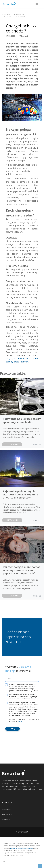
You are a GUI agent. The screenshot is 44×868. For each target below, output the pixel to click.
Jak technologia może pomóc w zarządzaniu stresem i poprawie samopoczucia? (22, 570)
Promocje (6, 819)
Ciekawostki (7, 814)
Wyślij (12, 729)
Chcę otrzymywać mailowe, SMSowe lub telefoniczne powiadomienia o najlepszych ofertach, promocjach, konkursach (22, 697)
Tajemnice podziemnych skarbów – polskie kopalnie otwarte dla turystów (20, 494)
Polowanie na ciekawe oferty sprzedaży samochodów (22, 420)
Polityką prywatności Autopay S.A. (21, 848)
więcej (34, 699)
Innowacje (6, 809)
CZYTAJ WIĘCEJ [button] (12, 444)
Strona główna (7, 14)
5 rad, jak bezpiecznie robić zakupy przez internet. (22, 358)
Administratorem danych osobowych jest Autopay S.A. (24, 720)
